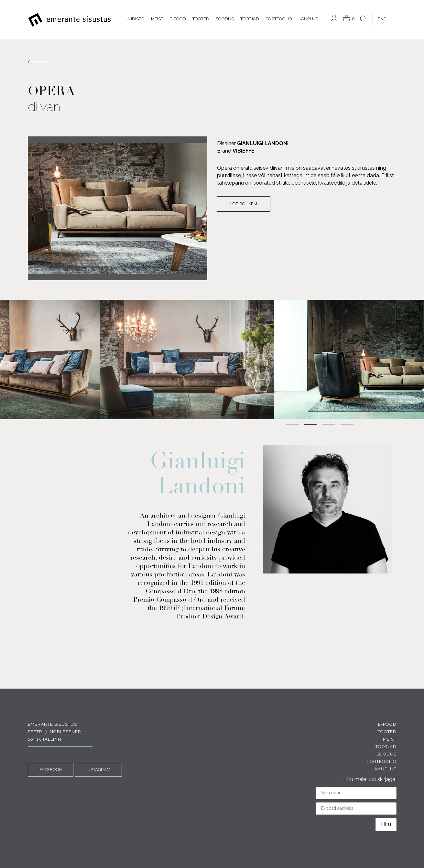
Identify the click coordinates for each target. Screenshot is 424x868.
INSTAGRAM (98, 770)
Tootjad (250, 19)
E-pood (178, 19)
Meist (157, 19)
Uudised (135, 19)
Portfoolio (279, 19)
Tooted (201, 19)
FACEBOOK (51, 770)
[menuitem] (382, 19)
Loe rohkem (244, 204)
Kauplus (308, 19)
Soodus (225, 19)
